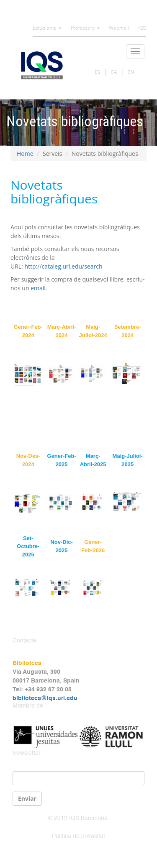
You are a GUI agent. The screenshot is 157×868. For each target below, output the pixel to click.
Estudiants (47, 28)
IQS (142, 28)
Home (25, 154)
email (38, 288)
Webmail (119, 28)
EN (131, 72)
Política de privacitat (78, 836)
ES (97, 72)
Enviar (27, 798)
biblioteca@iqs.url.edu (45, 698)
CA (114, 72)
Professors (85, 28)
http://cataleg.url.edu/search (63, 266)
